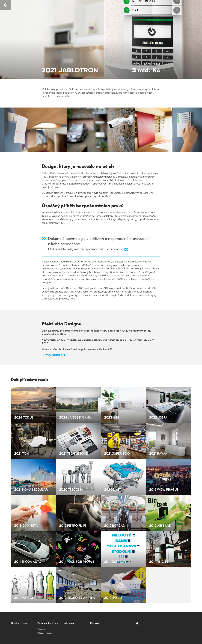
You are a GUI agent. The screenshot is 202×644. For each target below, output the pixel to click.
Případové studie (45, 633)
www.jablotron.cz (55, 355)
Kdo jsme (69, 623)
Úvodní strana (19, 623)
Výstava (41, 629)
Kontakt (95, 623)
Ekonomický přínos (48, 623)
